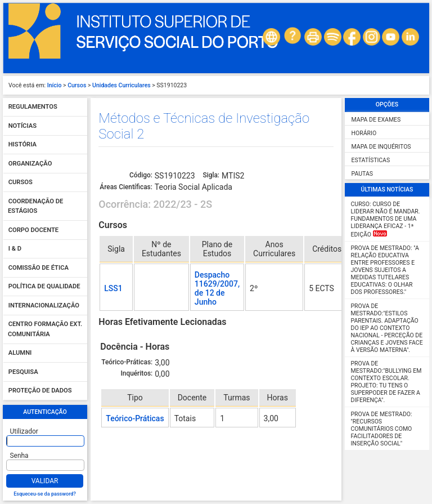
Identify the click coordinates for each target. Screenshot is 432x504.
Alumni (20, 353)
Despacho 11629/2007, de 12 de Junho (217, 288)
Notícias (22, 126)
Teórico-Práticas (135, 418)
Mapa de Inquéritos (381, 147)
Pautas (362, 174)
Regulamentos (33, 107)
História (22, 145)
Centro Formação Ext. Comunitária (45, 330)
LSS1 (113, 288)
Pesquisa (23, 372)
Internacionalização (44, 305)
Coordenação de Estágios (35, 206)
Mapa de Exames (376, 120)
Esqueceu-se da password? (45, 494)
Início (55, 85)
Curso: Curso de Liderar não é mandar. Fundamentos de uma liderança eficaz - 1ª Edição (386, 219)
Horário (364, 133)
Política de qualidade (44, 287)
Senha (19, 456)
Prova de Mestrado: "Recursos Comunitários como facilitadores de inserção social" (382, 429)
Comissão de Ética (39, 268)
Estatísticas (371, 160)
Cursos (77, 85)
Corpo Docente (33, 230)
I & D (15, 249)
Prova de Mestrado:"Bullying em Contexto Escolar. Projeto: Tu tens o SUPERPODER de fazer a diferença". (386, 382)
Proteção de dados (40, 391)
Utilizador (24, 431)
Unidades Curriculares (121, 85)
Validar (45, 481)
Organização (30, 164)
